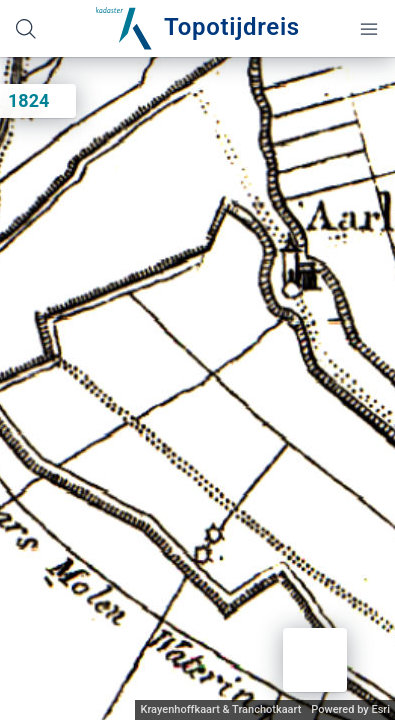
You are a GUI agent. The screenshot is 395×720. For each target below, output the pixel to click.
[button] (315, 660)
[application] (197, 388)
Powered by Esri (350, 709)
